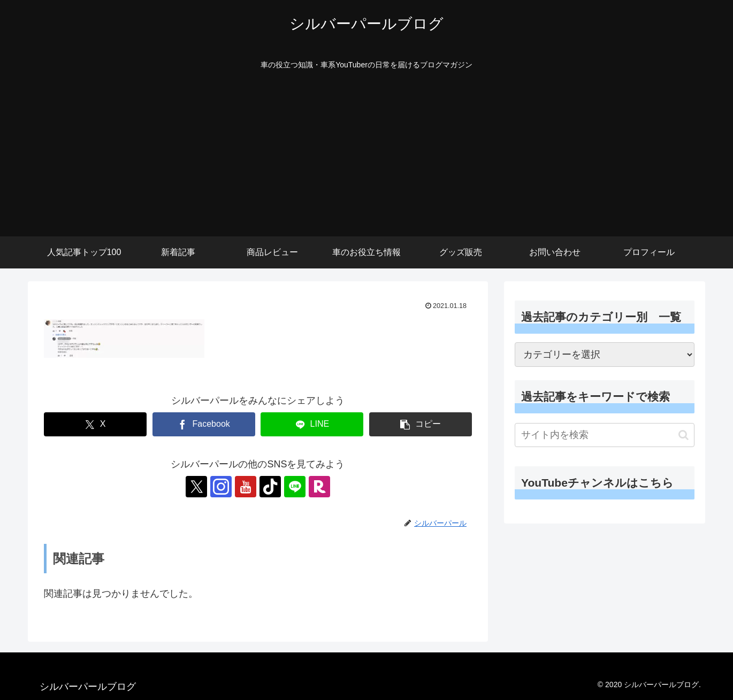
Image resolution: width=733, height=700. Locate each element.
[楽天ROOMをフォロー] (319, 487)
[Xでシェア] (95, 424)
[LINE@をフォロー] (295, 487)
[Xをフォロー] (196, 487)
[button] (421, 424)
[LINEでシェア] (312, 424)
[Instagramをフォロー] (221, 487)
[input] (605, 435)
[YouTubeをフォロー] (246, 487)
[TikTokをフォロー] (270, 487)
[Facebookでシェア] (204, 424)
